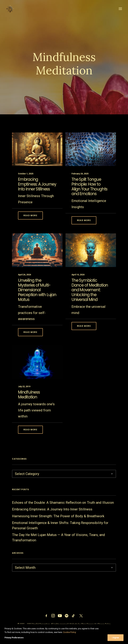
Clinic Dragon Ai (89, 624)
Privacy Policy (104, 624)
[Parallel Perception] (10, 9)
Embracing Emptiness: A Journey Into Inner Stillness (37, 201)
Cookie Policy (69, 636)
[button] (120, 9)
